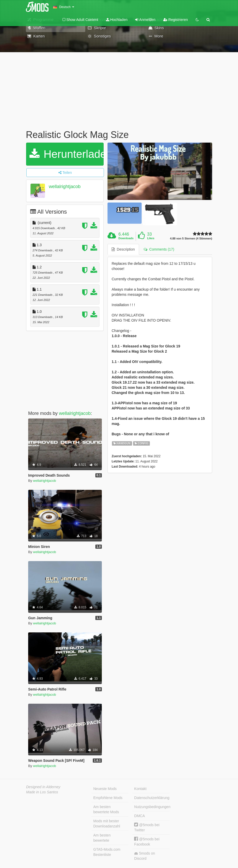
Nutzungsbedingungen (152, 807)
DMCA (139, 816)
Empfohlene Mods (108, 798)
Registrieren (176, 20)
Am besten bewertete (102, 838)
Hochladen (117, 20)
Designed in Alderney (43, 787)
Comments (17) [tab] (159, 249)
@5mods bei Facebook (147, 842)
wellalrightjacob (65, 187)
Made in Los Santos (42, 792)
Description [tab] (123, 249)
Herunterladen (67, 154)
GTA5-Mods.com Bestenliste (107, 852)
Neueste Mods (105, 789)
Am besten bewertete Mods (106, 809)
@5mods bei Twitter (147, 827)
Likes (151, 238)
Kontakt (140, 789)
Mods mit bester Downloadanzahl (107, 824)
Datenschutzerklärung (152, 798)
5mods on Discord (144, 856)
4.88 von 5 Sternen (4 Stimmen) (191, 239)
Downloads (126, 238)
